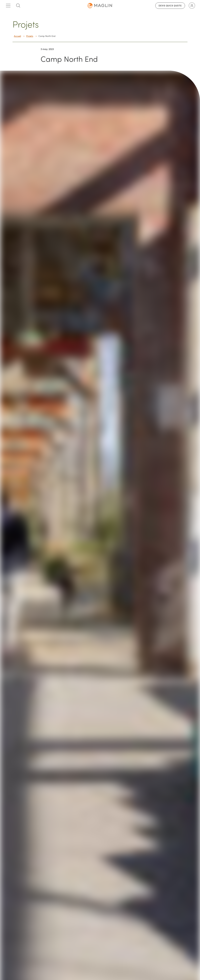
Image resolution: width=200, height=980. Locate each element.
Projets (30, 36)
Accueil (17, 36)
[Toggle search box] (18, 6)
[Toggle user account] (192, 6)
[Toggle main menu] (8, 6)
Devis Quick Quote (170, 6)
